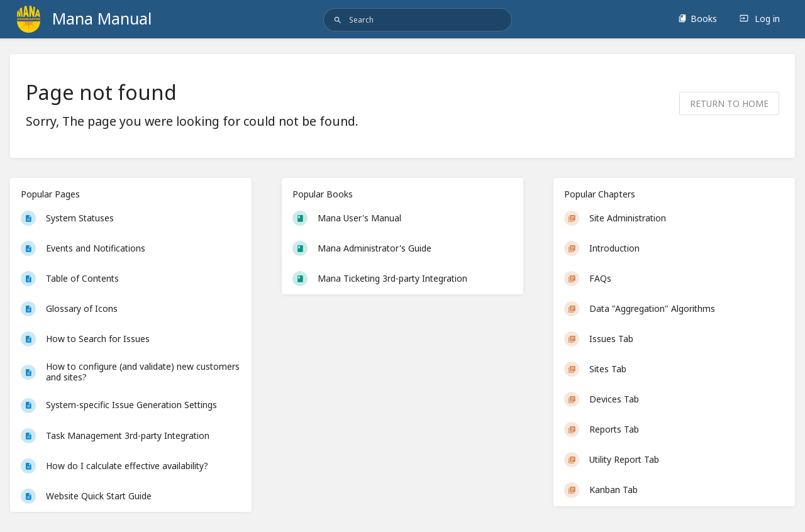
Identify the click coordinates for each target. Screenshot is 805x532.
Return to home (729, 103)
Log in (760, 19)
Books (697, 19)
